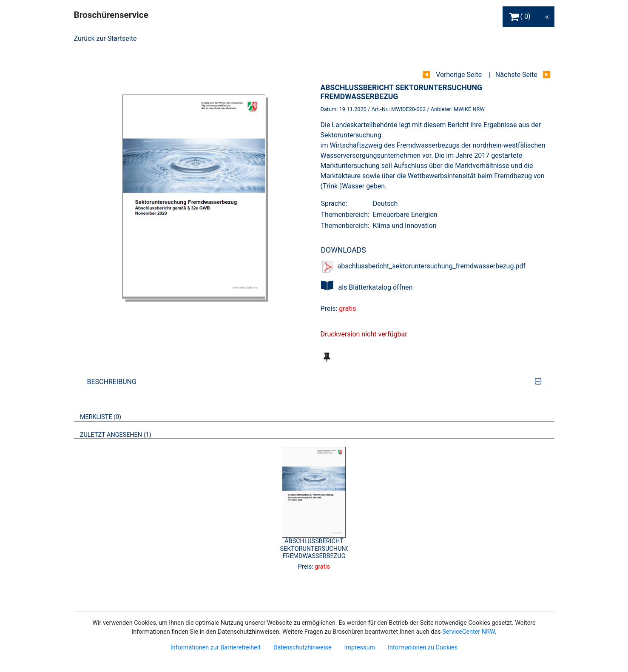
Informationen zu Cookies (423, 648)
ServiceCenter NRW (469, 632)
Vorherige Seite (459, 75)
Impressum (360, 648)
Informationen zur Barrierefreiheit (216, 648)
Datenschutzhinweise (303, 648)
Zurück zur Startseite (105, 38)
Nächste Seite (516, 75)
